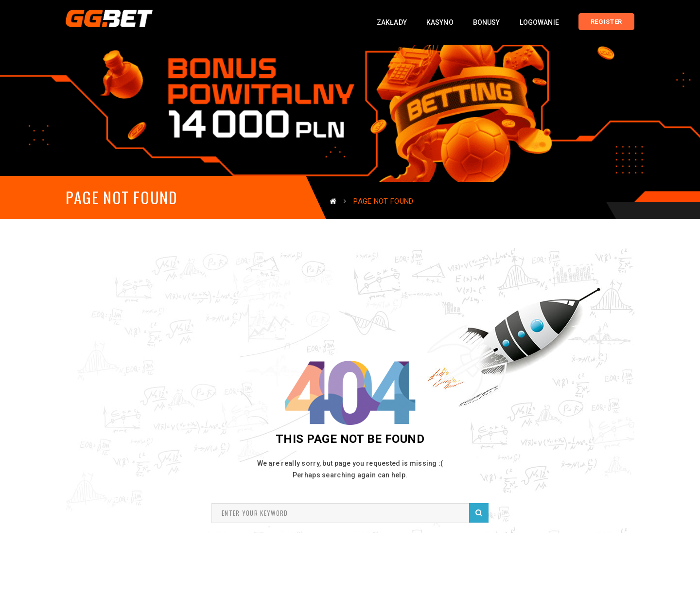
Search (479, 513)
